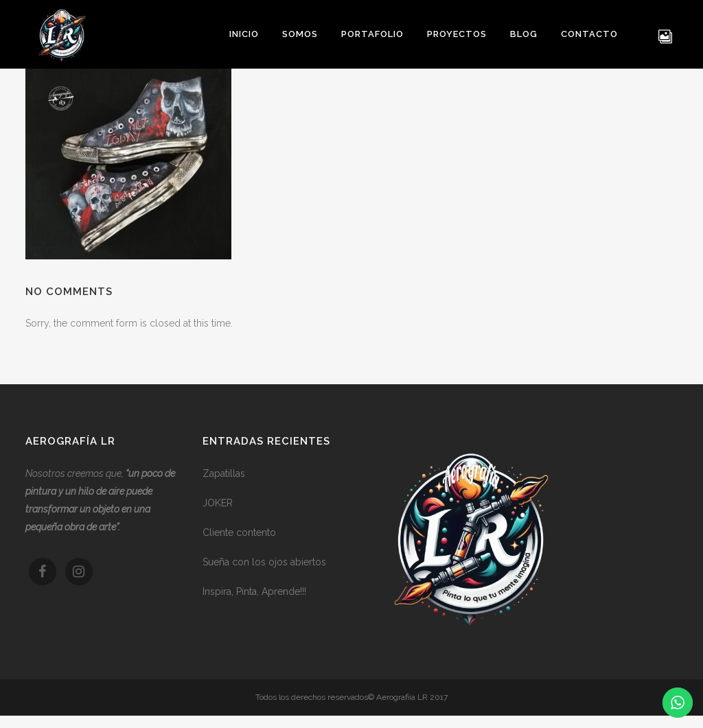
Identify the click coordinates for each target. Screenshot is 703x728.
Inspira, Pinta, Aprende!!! (254, 591)
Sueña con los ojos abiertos (264, 562)
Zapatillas (224, 473)
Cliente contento (239, 532)
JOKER (218, 503)
